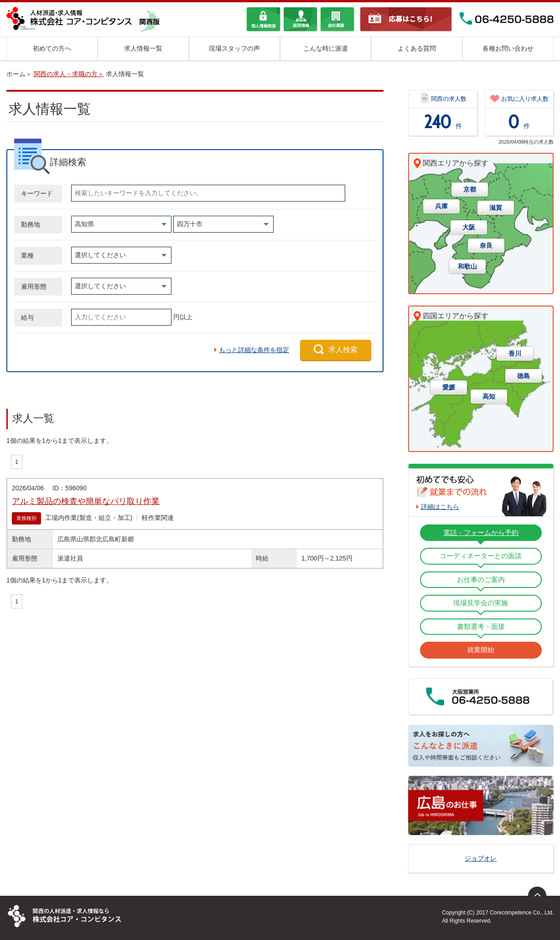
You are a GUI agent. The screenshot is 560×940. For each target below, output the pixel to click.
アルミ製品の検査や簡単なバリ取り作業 (86, 501)
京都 (470, 189)
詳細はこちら (440, 507)
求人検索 (343, 350)
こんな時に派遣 (326, 48)
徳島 (524, 376)
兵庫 (441, 206)
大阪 (469, 227)
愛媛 (449, 387)
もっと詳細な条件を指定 (254, 350)
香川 (515, 353)
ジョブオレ (481, 858)
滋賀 (496, 208)
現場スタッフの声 (234, 48)
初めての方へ (52, 48)
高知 (489, 396)
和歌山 (467, 266)
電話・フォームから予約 (481, 532)
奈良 (486, 245)
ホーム (16, 74)
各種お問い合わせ (508, 48)
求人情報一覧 (143, 48)
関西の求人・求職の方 (66, 74)
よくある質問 (417, 48)
